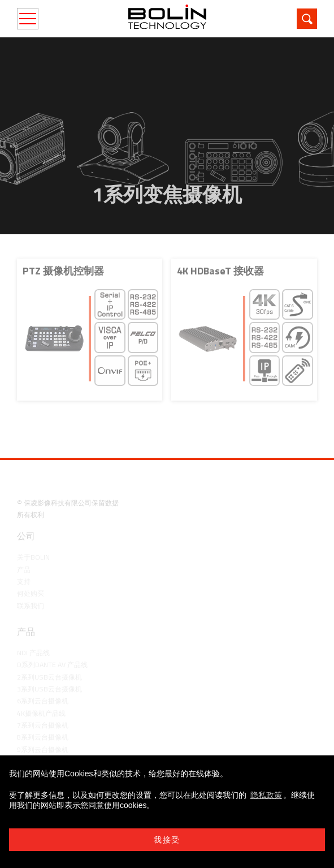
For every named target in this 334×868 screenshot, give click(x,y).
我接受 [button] (167, 840)
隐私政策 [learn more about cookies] (266, 795)
